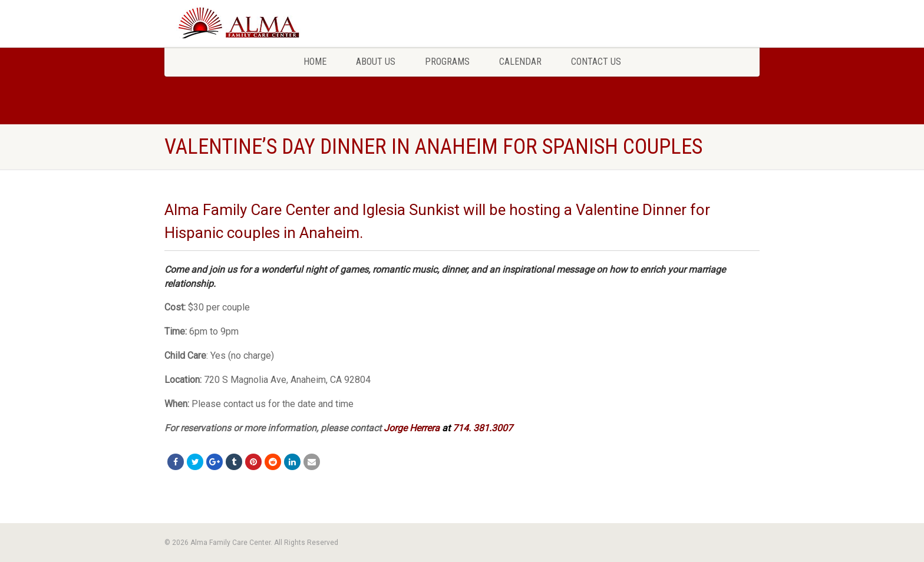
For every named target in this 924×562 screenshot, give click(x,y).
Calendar (520, 62)
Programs (447, 62)
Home (315, 62)
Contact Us (596, 62)
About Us (376, 62)
